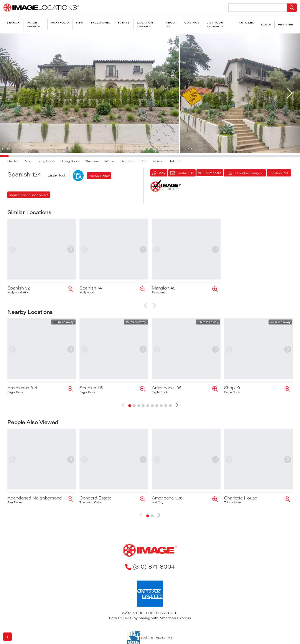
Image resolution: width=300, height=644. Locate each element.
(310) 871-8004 (150, 552)
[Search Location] (258, 8)
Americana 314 (22, 387)
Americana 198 (167, 387)
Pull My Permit (99, 176)
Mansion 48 (164, 288)
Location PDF (279, 173)
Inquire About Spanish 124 (29, 195)
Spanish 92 (19, 288)
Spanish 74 (91, 288)
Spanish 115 (91, 387)
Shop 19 (232, 387)
